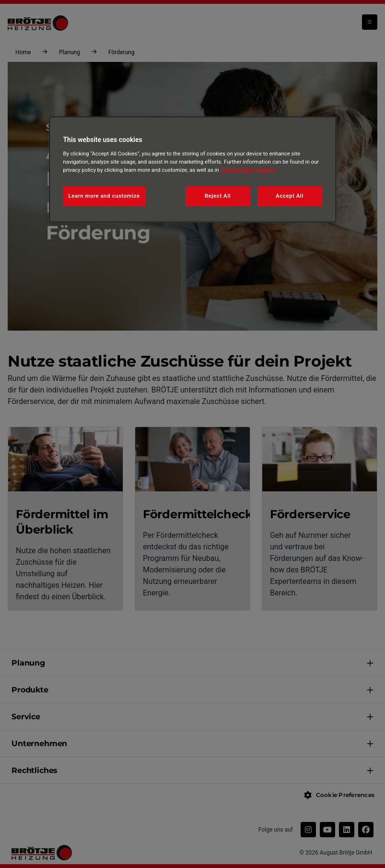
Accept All (290, 196)
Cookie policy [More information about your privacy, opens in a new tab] (238, 170)
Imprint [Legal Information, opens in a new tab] (266, 170)
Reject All (218, 196)
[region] (193, 170)
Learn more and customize (104, 196)
